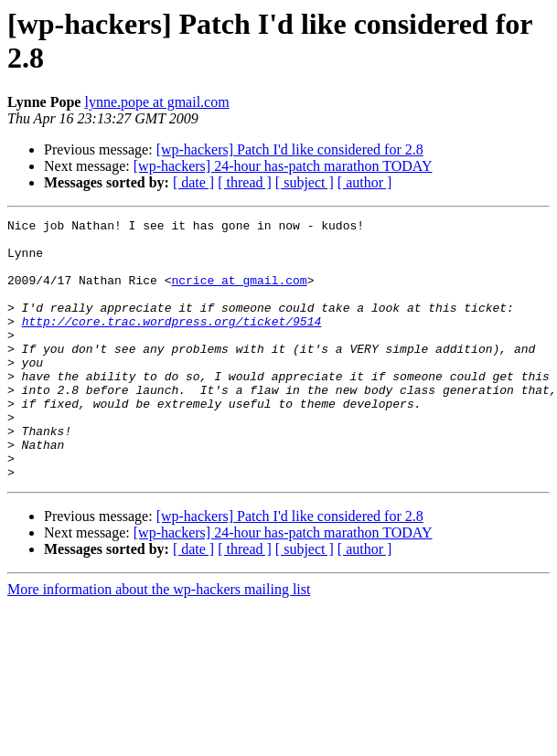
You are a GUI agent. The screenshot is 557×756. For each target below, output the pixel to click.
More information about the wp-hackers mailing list (159, 641)
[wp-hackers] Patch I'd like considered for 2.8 (290, 149)
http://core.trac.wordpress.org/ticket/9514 (172, 343)
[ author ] (365, 182)
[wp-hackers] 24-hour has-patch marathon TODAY (283, 166)
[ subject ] (305, 182)
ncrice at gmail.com (239, 293)
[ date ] (193, 182)
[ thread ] (245, 182)
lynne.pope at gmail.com (156, 102)
